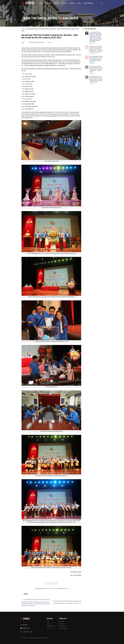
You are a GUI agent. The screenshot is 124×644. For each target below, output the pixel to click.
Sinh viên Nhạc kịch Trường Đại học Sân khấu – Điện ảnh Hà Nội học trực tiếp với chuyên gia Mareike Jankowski (96, 59)
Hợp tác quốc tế (62, 626)
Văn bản (48, 628)
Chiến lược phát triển (51, 626)
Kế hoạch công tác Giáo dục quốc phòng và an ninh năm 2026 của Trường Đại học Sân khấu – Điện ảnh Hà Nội (96, 69)
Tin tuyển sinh (62, 624)
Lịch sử (48, 621)
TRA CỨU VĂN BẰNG (88, 3)
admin (23, 43)
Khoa (80, 3)
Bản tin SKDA (35, 18)
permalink (66, 589)
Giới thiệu (49, 3)
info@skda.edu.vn (26, 628)
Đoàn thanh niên (63, 18)
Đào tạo (65, 3)
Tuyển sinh (73, 3)
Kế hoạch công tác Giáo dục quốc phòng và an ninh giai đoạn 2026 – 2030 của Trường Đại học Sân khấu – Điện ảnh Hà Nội (96, 79)
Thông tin (57, 3)
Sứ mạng (49, 624)
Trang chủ (41, 3)
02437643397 (25, 625)
